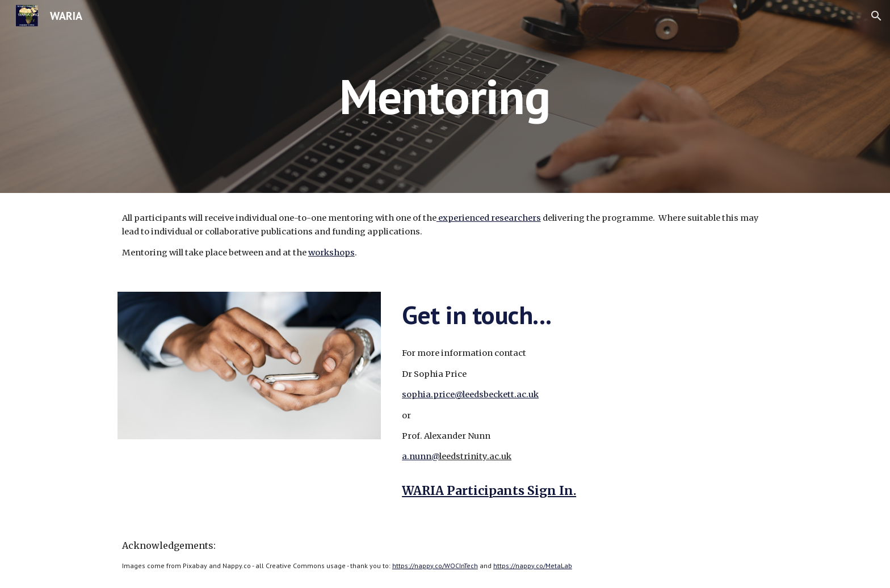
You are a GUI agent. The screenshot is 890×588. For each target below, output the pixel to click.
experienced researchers (489, 218)
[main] (445, 96)
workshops (331, 253)
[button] (876, 16)
